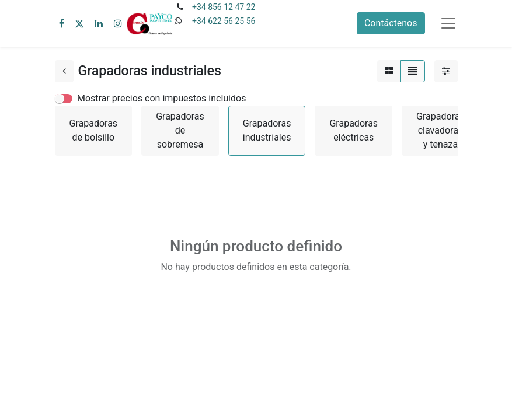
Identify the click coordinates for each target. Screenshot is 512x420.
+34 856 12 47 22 (224, 7)
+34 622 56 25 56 (224, 21)
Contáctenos (391, 23)
